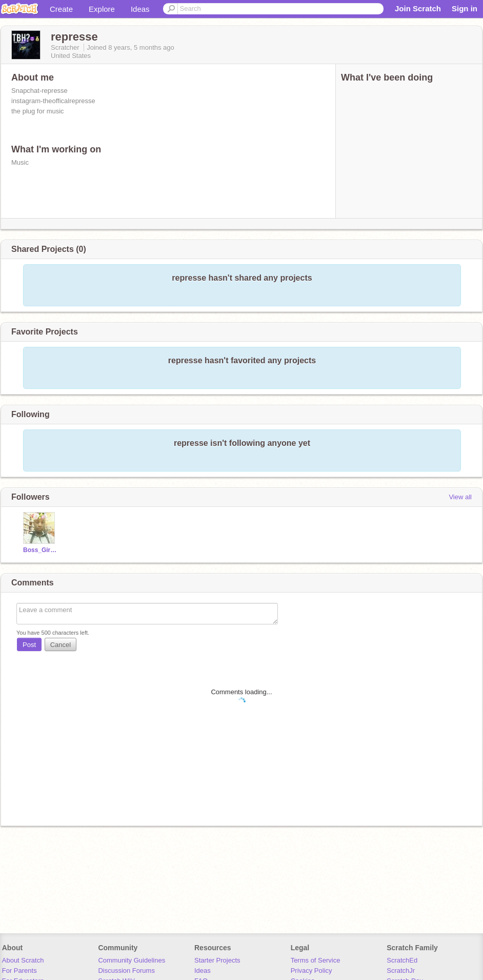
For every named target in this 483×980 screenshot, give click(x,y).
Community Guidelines (132, 960)
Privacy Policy (311, 971)
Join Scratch (418, 8)
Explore (102, 9)
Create (61, 9)
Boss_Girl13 (40, 550)
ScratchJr (401, 971)
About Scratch (23, 960)
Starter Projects (217, 960)
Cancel (61, 645)
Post (29, 645)
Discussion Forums (126, 971)
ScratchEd (402, 960)
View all (460, 497)
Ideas (140, 9)
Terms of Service (316, 960)
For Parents (19, 971)
